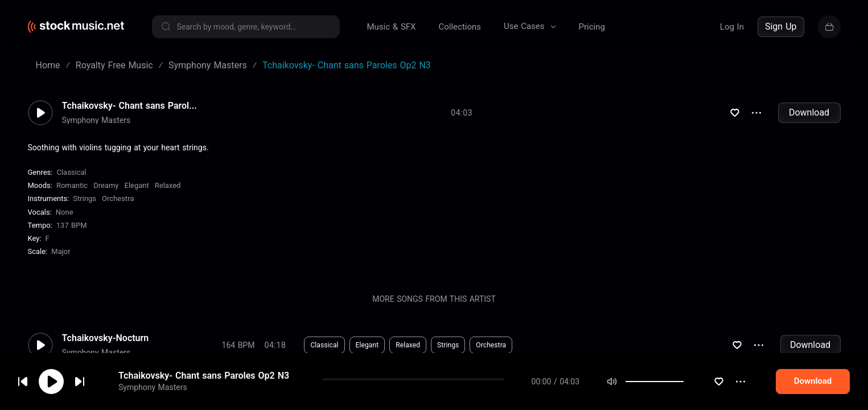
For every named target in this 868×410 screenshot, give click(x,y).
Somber (368, 394)
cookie (76, 380)
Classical (71, 172)
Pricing (592, 27)
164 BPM (238, 345)
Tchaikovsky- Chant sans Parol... (129, 106)
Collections (460, 27)
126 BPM (238, 394)
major (61, 251)
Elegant (137, 185)
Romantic (72, 185)
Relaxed (168, 185)
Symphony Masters (96, 120)
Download (809, 112)
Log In (732, 27)
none (65, 212)
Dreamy (106, 185)
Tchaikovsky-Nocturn (106, 338)
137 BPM (72, 225)
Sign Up (781, 26)
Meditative (413, 394)
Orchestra (118, 198)
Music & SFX (392, 27)
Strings (85, 198)
